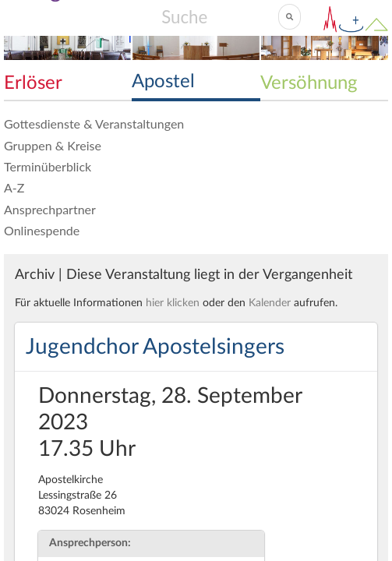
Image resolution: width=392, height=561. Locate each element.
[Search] (219, 16)
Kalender (270, 303)
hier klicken (173, 303)
